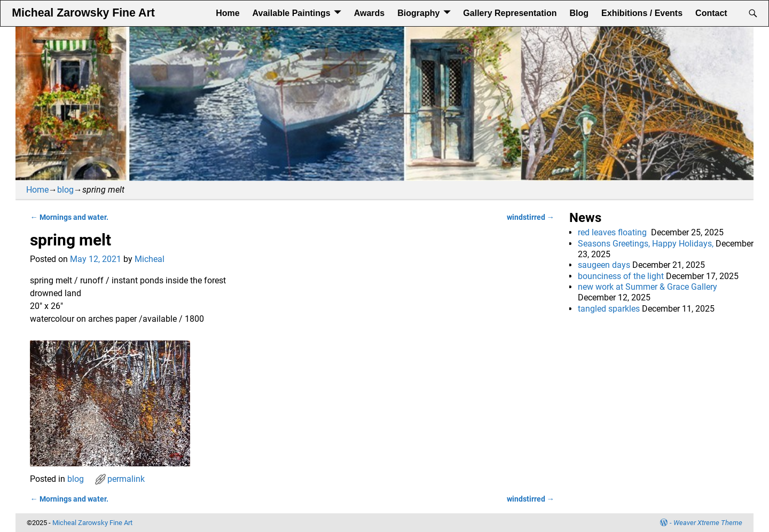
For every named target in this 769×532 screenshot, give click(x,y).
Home (227, 13)
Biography (418, 13)
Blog (579, 13)
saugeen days (604, 265)
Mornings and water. (69, 217)
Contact (711, 13)
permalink (126, 479)
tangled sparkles (609, 309)
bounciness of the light (621, 276)
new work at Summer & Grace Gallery (648, 287)
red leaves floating (613, 232)
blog (65, 190)
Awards (370, 13)
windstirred (531, 217)
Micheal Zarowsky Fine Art (83, 13)
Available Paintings (292, 13)
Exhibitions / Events (642, 13)
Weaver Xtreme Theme (708, 523)
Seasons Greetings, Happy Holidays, (646, 244)
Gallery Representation (510, 13)
